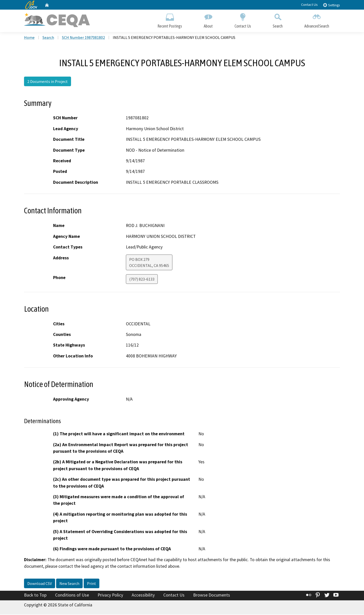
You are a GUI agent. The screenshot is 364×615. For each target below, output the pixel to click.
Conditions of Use (72, 596)
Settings (331, 5)
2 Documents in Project (48, 82)
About (208, 20)
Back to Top (35, 596)
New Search (69, 584)
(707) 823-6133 (142, 280)
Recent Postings (170, 20)
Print (92, 584)
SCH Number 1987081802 (83, 38)
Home (29, 38)
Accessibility (143, 596)
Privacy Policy (110, 596)
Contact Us (309, 5)
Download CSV (40, 584)
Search (278, 20)
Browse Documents (212, 596)
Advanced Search (317, 20)
